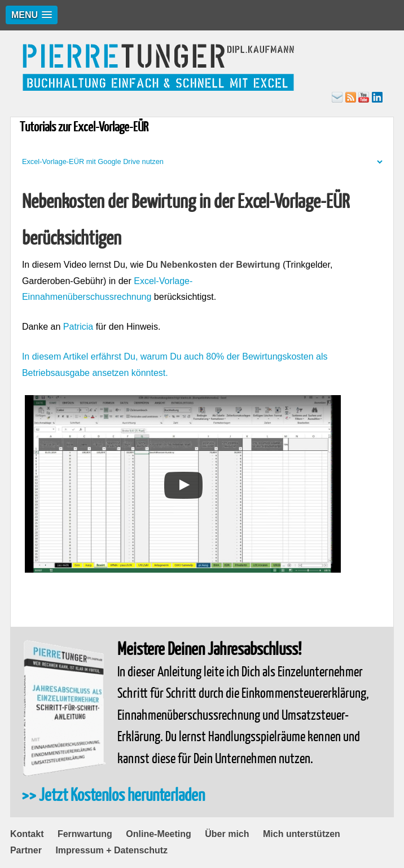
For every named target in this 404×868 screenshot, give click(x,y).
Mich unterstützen (302, 834)
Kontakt (27, 834)
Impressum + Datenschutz (111, 850)
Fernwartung (85, 834)
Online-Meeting (159, 834)
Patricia (78, 327)
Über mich (227, 834)
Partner (26, 850)
